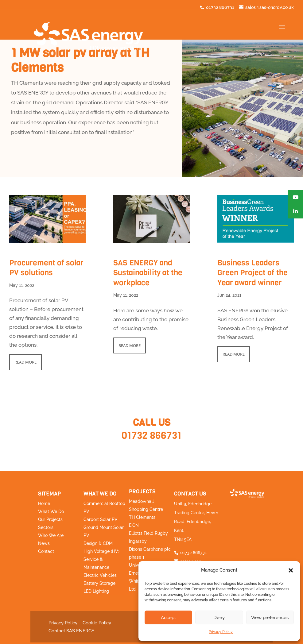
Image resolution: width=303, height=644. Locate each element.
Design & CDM (98, 543)
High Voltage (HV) (101, 551)
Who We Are (51, 535)
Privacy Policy (221, 632)
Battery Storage (99, 583)
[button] (291, 570)
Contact (46, 551)
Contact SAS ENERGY (72, 631)
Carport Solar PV (101, 519)
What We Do (51, 511)
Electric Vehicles (100, 575)
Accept (168, 618)
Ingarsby (138, 541)
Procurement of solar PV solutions (46, 268)
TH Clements (142, 517)
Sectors (46, 527)
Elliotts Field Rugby (148, 533)
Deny (219, 618)
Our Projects (50, 519)
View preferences (270, 618)
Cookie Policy (97, 623)
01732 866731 (151, 436)
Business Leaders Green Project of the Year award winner (252, 273)
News (44, 543)
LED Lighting (96, 591)
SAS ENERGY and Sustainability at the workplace (148, 273)
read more (25, 362)
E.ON (134, 525)
